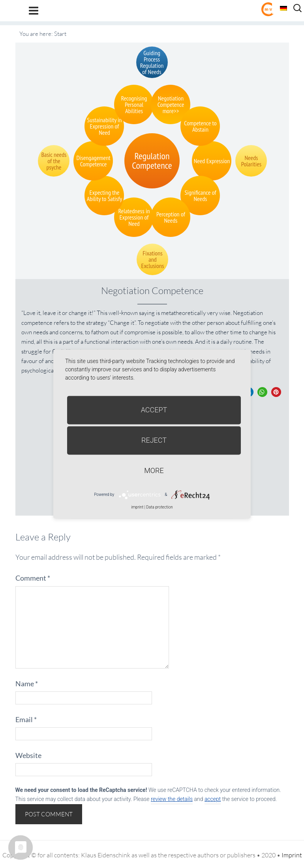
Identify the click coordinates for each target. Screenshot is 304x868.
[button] (262, 392)
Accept (154, 410)
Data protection (159, 507)
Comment (33, 578)
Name (27, 684)
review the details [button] (172, 799)
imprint (137, 507)
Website (28, 755)
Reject (154, 440)
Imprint (292, 855)
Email (26, 719)
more (154, 470)
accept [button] (213, 799)
